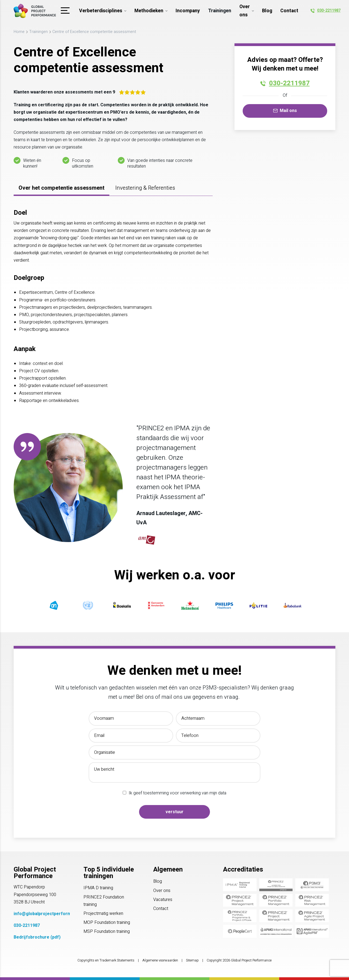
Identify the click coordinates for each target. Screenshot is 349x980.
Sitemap (192, 960)
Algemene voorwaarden (160, 960)
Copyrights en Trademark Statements (106, 960)
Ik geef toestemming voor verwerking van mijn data (177, 793)
